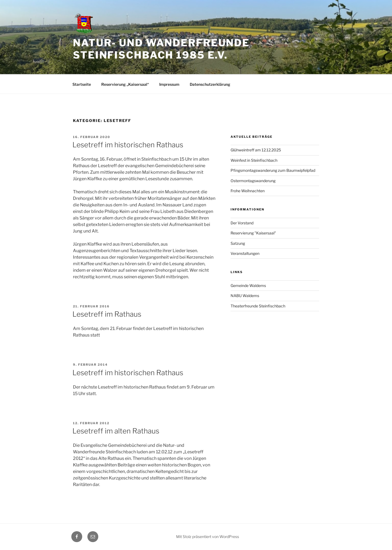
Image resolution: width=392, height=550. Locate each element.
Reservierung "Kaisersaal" (253, 233)
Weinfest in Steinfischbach (254, 160)
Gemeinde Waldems (248, 285)
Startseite (82, 84)
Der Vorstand (242, 223)
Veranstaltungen (245, 253)
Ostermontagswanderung (253, 181)
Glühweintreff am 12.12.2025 (256, 150)
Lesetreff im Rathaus (107, 314)
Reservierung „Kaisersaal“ (125, 84)
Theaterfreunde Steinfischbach (258, 306)
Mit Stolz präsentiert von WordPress (208, 537)
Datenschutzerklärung (210, 84)
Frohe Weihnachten (248, 191)
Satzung (238, 243)
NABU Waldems (245, 296)
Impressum (169, 84)
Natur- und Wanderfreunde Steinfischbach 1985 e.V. (161, 49)
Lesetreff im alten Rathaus (116, 431)
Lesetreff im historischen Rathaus (128, 145)
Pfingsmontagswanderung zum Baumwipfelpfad (273, 170)
